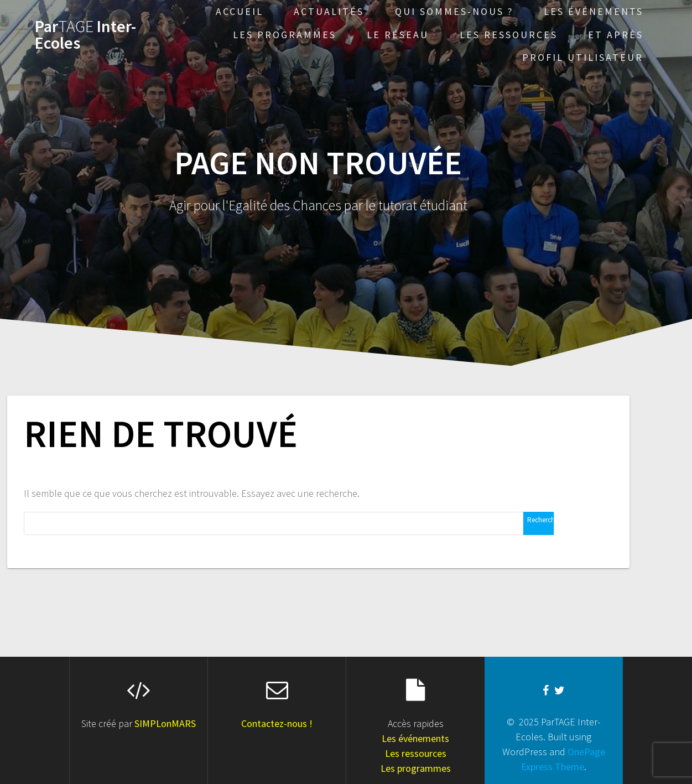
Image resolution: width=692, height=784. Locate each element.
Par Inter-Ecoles (85, 34)
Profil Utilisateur (583, 57)
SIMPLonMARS (165, 723)
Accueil (240, 11)
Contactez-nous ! (277, 723)
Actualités (329, 11)
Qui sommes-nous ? (454, 11)
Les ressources (509, 35)
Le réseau (398, 35)
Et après (616, 35)
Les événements (594, 11)
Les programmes (285, 35)
